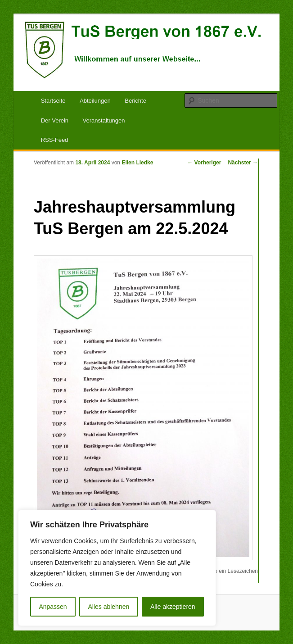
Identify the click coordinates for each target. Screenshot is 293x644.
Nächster (243, 163)
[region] (117, 568)
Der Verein (55, 120)
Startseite (53, 101)
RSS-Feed (55, 140)
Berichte (135, 101)
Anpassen (53, 607)
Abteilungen (95, 101)
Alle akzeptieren (173, 607)
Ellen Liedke (137, 163)
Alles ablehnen (108, 607)
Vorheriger (204, 163)
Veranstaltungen (104, 120)
